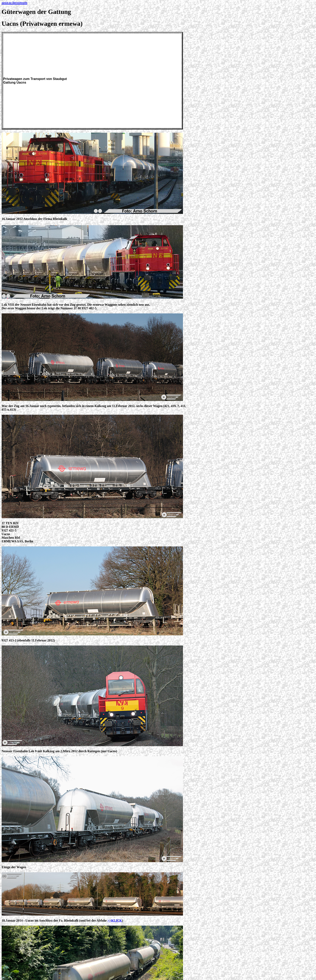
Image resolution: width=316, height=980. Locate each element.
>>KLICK (115, 920)
